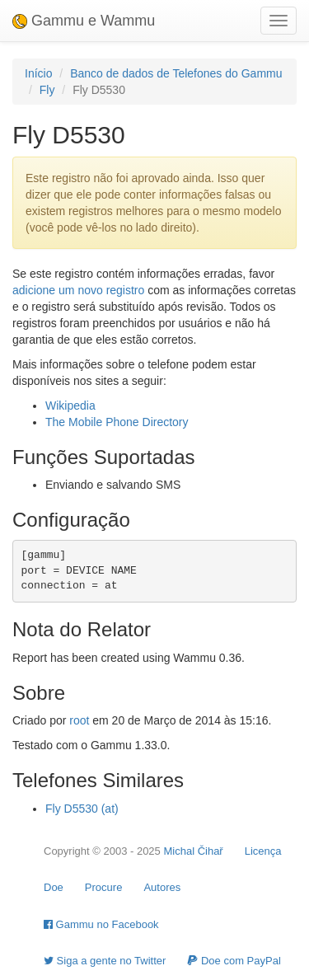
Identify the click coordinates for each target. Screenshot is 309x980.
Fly (47, 90)
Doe (54, 887)
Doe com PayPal (234, 961)
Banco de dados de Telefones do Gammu (176, 73)
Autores (162, 887)
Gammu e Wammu (84, 21)
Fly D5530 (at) (82, 809)
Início (38, 73)
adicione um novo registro (78, 290)
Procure (104, 887)
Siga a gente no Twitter (105, 961)
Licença (263, 851)
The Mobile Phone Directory (117, 422)
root (79, 720)
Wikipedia (70, 406)
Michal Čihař (193, 851)
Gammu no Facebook (101, 924)
